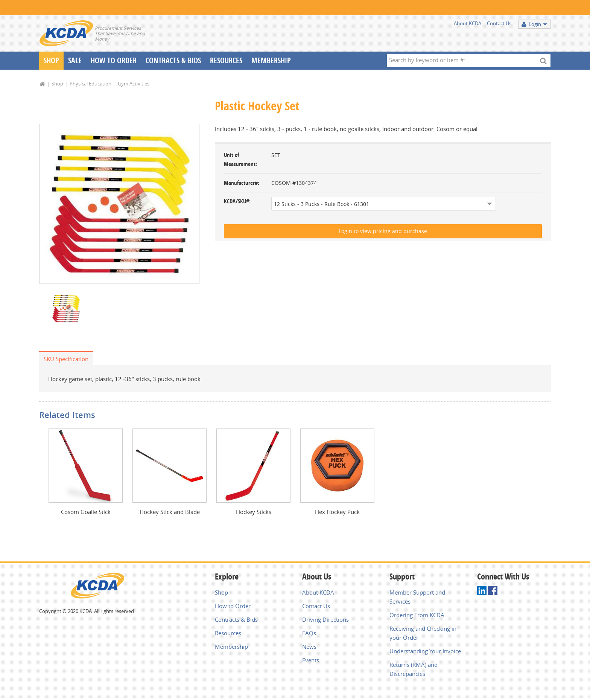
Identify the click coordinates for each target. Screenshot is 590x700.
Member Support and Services (417, 597)
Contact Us (499, 23)
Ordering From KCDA (417, 615)
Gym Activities (134, 84)
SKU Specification (66, 359)
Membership (271, 60)
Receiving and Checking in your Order (423, 633)
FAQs (309, 633)
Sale (75, 60)
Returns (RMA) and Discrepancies (414, 669)
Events (311, 660)
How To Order (114, 60)
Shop (51, 60)
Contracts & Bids (173, 60)
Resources (226, 60)
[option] (119, 204)
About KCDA (468, 23)
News (309, 647)
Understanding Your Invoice (425, 651)
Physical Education (90, 84)
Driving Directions (325, 619)
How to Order (233, 606)
